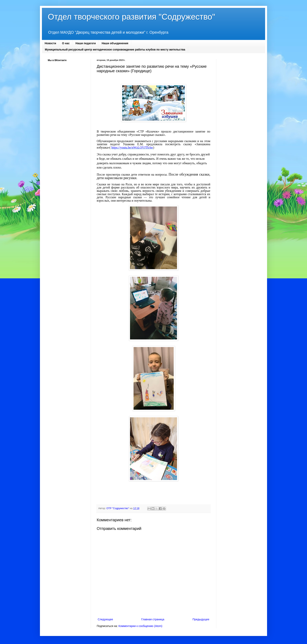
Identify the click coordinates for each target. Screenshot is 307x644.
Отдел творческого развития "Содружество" (131, 17)
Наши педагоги (86, 43)
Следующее (105, 619)
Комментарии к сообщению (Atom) (140, 626)
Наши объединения (115, 43)
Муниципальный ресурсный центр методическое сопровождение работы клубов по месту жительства (115, 50)
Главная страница (153, 619)
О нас (66, 43)
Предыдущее (201, 619)
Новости (50, 43)
